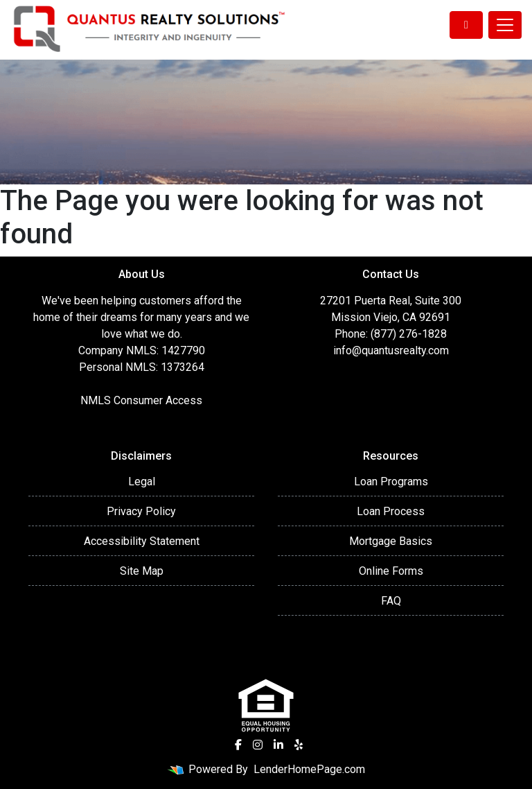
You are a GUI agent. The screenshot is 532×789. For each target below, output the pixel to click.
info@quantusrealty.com (391, 350)
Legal (142, 482)
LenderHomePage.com (309, 769)
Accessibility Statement (142, 541)
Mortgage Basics (391, 541)
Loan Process (391, 511)
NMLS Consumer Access (141, 400)
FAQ (391, 601)
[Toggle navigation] (505, 25)
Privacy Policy (141, 511)
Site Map (142, 571)
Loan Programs (391, 482)
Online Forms (391, 571)
